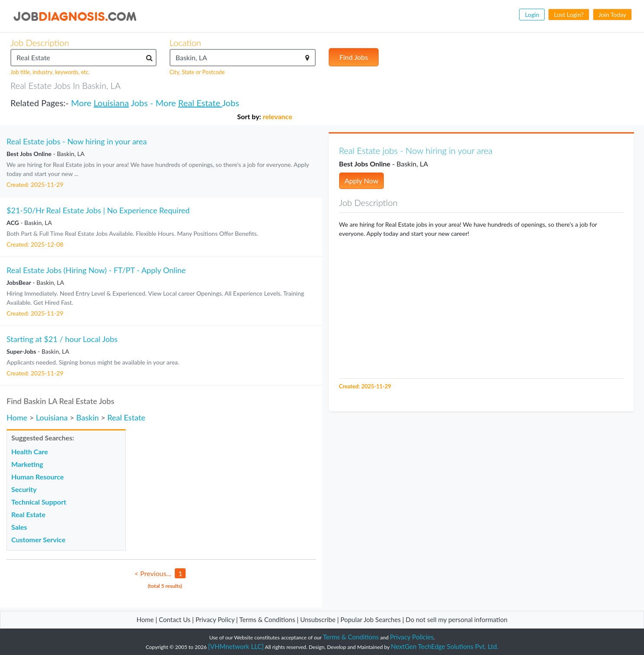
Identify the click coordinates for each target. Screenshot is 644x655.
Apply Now (362, 181)
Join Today (612, 15)
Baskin (88, 417)
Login (532, 15)
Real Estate (200, 103)
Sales (19, 527)
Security (24, 489)
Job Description (40, 42)
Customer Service (38, 539)
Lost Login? (569, 15)
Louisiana (111, 103)
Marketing (27, 464)
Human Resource (38, 477)
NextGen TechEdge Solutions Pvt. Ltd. (445, 646)
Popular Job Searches (371, 619)
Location (185, 42)
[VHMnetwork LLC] (236, 646)
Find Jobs (354, 57)
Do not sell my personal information (456, 619)
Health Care (30, 451)
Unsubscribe (318, 619)
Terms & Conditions (268, 619)
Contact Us (175, 619)
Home (17, 417)
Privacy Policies (412, 637)
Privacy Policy (215, 619)
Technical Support (39, 502)
